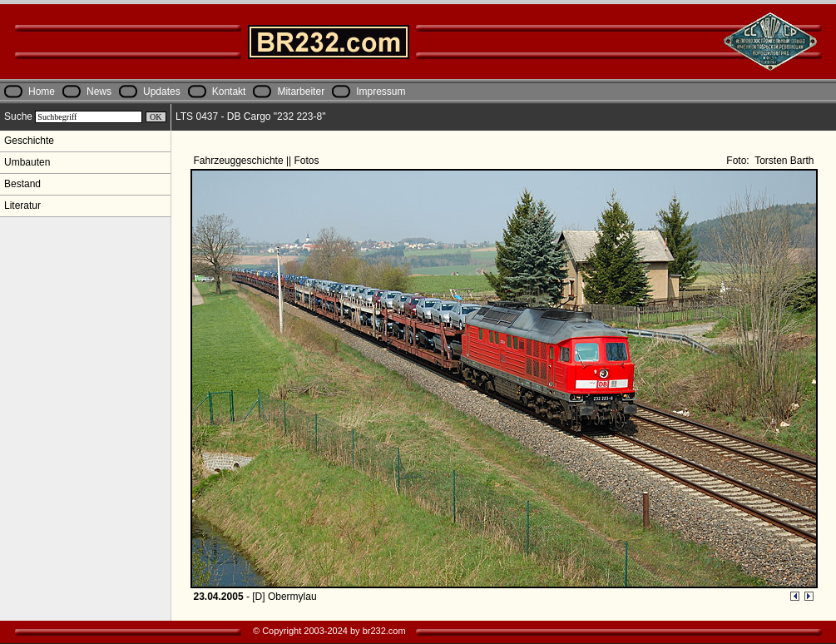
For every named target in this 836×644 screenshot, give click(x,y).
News (99, 92)
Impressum (381, 92)
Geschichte (29, 141)
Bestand (22, 184)
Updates (162, 92)
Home (42, 92)
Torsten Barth (783, 161)
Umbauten (27, 162)
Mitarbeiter (301, 92)
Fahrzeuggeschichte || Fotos (258, 161)
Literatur (22, 206)
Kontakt (229, 92)
